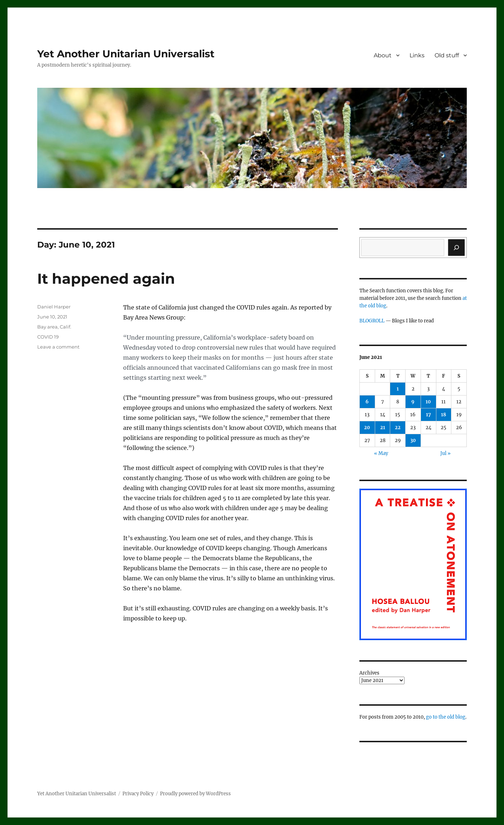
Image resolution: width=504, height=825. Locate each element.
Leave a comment (58, 347)
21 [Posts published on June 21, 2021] (383, 428)
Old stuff (447, 55)
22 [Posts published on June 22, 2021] (398, 428)
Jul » (445, 453)
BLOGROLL (372, 321)
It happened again (106, 279)
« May (381, 453)
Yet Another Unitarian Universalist (126, 54)
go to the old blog (446, 717)
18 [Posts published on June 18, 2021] (444, 415)
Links (417, 55)
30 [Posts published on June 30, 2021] (413, 440)
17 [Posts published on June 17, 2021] (428, 415)
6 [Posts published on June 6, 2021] (367, 402)
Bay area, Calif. (54, 327)
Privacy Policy (138, 794)
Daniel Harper (54, 307)
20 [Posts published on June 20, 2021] (367, 428)
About (383, 55)
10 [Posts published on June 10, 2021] (428, 402)
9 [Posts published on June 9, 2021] (413, 402)
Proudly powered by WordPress (195, 794)
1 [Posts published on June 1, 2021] (398, 389)
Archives (369, 673)
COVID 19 (48, 337)
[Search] (456, 248)
